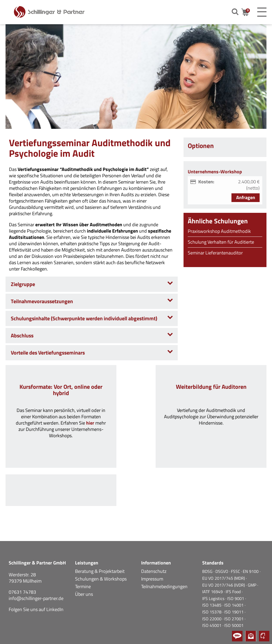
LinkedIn (55, 584)
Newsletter (251, 636)
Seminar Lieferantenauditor (215, 253)
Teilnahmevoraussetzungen (42, 301)
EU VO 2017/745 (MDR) (224, 553)
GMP (253, 559)
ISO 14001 (234, 579)
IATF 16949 (213, 566)
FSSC (236, 546)
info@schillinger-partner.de (36, 573)
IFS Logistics (214, 573)
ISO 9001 (236, 573)
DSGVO (222, 546)
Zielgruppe (23, 284)
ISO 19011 (234, 586)
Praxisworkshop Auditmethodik (219, 231)
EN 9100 (251, 546)
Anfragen (245, 197)
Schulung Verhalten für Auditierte (221, 242)
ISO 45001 (212, 600)
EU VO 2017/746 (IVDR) (224, 559)
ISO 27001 (234, 593)
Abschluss (22, 335)
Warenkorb (248, 12)
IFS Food (234, 566)
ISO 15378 (212, 586)
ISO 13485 (212, 579)
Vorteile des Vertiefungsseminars (48, 353)
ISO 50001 (234, 600)
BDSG (208, 546)
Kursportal (264, 636)
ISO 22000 (212, 593)
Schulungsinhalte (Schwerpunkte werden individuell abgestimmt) (84, 318)
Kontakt (237, 636)
